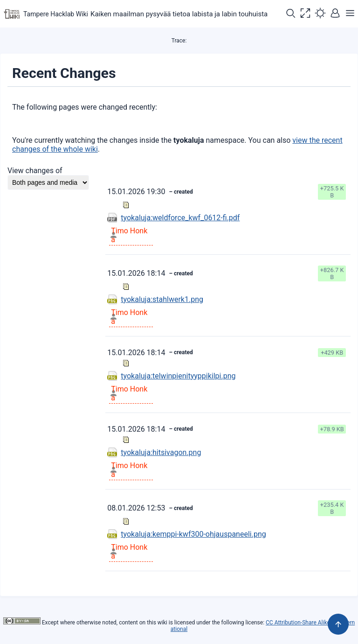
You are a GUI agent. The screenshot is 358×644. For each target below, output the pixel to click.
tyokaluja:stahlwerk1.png (162, 299)
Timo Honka (129, 235)
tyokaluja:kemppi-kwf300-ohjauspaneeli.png (193, 534)
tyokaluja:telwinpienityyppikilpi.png (178, 376)
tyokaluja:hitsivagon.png (161, 452)
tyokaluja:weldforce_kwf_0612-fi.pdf (180, 218)
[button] (290, 14)
